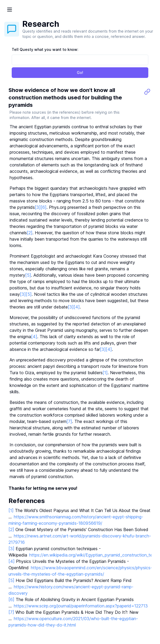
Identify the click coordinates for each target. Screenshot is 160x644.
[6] (44, 207)
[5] (28, 275)
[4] (77, 307)
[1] (105, 373)
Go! (80, 72)
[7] (69, 421)
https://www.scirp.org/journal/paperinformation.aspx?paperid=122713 (81, 606)
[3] (38, 207)
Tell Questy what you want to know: (45, 50)
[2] (30, 233)
